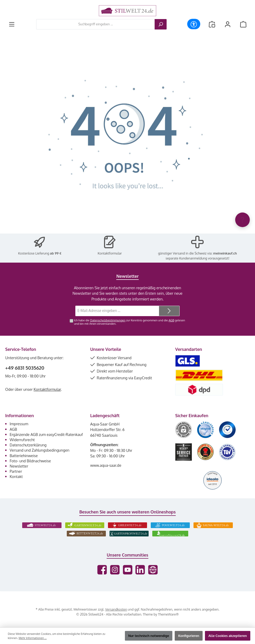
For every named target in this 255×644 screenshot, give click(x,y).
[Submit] (169, 311)
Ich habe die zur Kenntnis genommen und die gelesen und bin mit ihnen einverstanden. (130, 322)
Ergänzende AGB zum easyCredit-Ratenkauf (46, 434)
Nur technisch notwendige (149, 636)
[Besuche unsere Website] (153, 570)
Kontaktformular (110, 253)
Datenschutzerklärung (28, 445)
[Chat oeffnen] (242, 220)
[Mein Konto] (228, 24)
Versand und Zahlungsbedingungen (40, 450)
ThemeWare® (168, 614)
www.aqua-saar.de (106, 465)
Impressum (19, 424)
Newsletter (19, 466)
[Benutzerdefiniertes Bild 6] (227, 452)
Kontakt (16, 476)
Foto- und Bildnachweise (30, 461)
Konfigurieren (189, 636)
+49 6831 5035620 (25, 368)
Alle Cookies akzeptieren (228, 636)
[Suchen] (161, 24)
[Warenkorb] (243, 24)
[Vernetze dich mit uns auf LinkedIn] (140, 570)
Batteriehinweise (24, 456)
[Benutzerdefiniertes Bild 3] (227, 430)
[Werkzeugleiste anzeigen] (194, 24)
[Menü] (12, 24)
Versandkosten (116, 609)
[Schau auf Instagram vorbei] (115, 570)
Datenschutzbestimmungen (108, 320)
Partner (16, 471)
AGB (171, 320)
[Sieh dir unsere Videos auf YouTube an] (128, 570)
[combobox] (96, 24)
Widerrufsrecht (22, 440)
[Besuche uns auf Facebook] (102, 570)
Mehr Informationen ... (33, 638)
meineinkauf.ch (225, 253)
